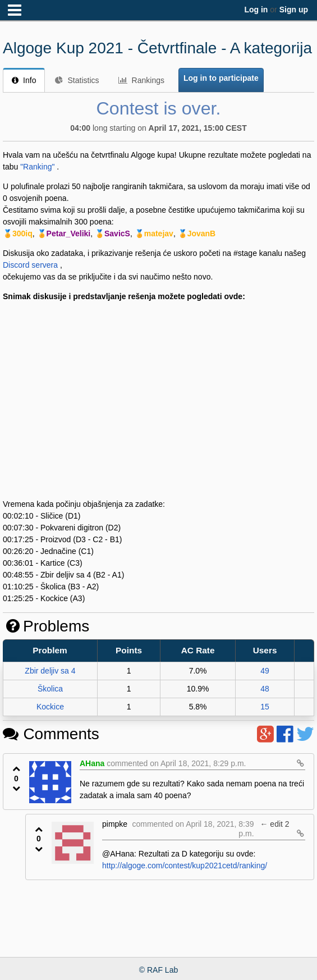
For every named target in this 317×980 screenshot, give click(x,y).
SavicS (117, 233)
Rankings (141, 80)
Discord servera (30, 265)
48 (265, 689)
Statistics (77, 80)
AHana (92, 763)
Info (24, 80)
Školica (50, 689)
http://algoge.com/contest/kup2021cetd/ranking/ (185, 865)
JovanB (202, 233)
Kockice (50, 707)
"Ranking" (37, 167)
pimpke (115, 824)
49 (265, 671)
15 (265, 707)
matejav (159, 233)
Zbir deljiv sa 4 (50, 671)
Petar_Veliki (69, 233)
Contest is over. (159, 108)
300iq (22, 233)
